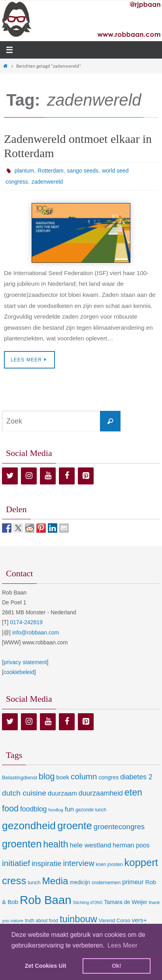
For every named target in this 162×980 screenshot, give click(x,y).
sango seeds (83, 171)
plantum (24, 171)
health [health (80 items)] (56, 844)
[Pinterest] (86, 476)
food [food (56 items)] (10, 808)
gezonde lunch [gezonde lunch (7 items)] (91, 810)
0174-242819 (26, 622)
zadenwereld (47, 182)
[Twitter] (10, 476)
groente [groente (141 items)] (75, 826)
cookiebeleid (19, 672)
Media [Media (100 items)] (55, 881)
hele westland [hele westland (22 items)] (91, 845)
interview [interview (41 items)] (79, 863)
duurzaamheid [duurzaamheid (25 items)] (101, 793)
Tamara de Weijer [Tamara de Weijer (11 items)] (125, 902)
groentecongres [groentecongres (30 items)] (119, 827)
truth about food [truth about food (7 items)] (41, 921)
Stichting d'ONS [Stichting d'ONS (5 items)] (88, 902)
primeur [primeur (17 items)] (133, 882)
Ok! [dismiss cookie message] (117, 966)
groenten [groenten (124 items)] (22, 844)
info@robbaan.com (36, 632)
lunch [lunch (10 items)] (34, 882)
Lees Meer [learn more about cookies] (122, 945)
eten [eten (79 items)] (133, 792)
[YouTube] (48, 476)
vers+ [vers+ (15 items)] (139, 920)
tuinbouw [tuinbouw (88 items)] (78, 919)
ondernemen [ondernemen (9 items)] (106, 882)
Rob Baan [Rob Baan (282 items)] (45, 900)
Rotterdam (50, 171)
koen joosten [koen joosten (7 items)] (109, 864)
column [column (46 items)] (84, 776)
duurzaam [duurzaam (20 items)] (62, 793)
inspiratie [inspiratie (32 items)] (47, 863)
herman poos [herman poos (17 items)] (131, 845)
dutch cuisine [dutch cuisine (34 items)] (24, 793)
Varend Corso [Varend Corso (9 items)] (115, 920)
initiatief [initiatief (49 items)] (16, 863)
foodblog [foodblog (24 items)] (33, 809)
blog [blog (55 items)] (47, 777)
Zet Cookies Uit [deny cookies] (46, 966)
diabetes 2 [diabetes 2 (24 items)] (136, 777)
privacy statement (25, 662)
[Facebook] (67, 476)
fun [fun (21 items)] (70, 809)
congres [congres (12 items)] (108, 777)
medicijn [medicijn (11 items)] (80, 882)
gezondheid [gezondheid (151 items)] (29, 826)
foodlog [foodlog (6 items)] (56, 810)
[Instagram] (29, 476)
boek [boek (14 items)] (63, 777)
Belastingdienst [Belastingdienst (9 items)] (20, 778)
